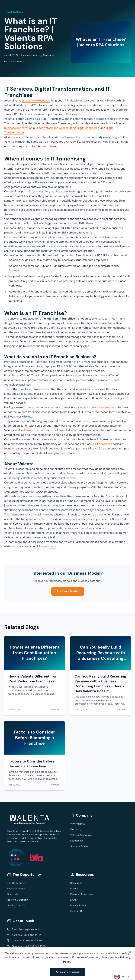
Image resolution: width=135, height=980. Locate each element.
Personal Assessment (82, 894)
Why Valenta (78, 824)
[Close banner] (130, 952)
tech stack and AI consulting (57, 128)
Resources (76, 883)
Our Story (76, 829)
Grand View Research (36, 101)
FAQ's (73, 900)
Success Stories (79, 846)
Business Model (68, 591)
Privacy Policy (78, 905)
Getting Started (16, 905)
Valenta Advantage (81, 835)
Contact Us (77, 911)
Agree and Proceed (67, 972)
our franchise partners (102, 407)
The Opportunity (16, 883)
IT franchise (32, 430)
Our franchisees (102, 444)
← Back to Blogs (14, 12)
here (53, 546)
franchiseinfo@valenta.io (26, 929)
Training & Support (18, 900)
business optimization (18, 128)
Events (74, 889)
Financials (13, 894)
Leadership (77, 841)
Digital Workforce (88, 128)
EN (119, 977)
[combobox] (122, 977)
